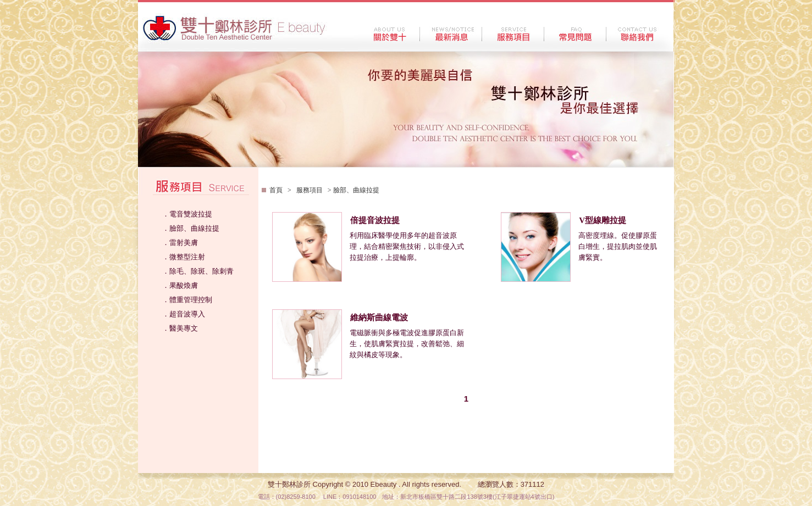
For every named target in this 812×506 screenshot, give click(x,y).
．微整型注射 (184, 257)
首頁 (277, 190)
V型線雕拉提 (603, 220)
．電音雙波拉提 (187, 214)
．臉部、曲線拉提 (191, 228)
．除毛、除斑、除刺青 (198, 271)
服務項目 (310, 190)
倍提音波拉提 (375, 220)
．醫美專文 (180, 328)
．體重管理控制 (187, 300)
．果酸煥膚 (180, 285)
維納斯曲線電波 (379, 318)
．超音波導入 (184, 314)
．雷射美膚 (180, 243)
